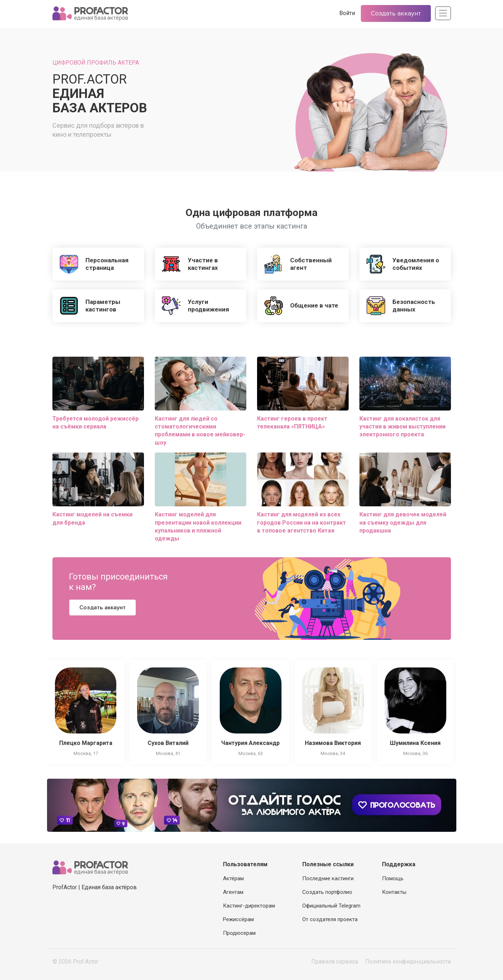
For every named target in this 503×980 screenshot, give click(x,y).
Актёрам (233, 878)
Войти (347, 13)
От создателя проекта (330, 919)
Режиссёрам (238, 919)
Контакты (394, 892)
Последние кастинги (328, 878)
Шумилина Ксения (415, 743)
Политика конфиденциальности (408, 962)
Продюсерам (239, 933)
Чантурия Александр (250, 743)
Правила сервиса (335, 962)
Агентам (233, 892)
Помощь (393, 878)
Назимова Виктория (333, 743)
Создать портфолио (327, 892)
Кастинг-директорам (249, 906)
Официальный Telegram (331, 906)
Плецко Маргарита (86, 743)
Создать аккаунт (396, 13)
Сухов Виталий (168, 743)
